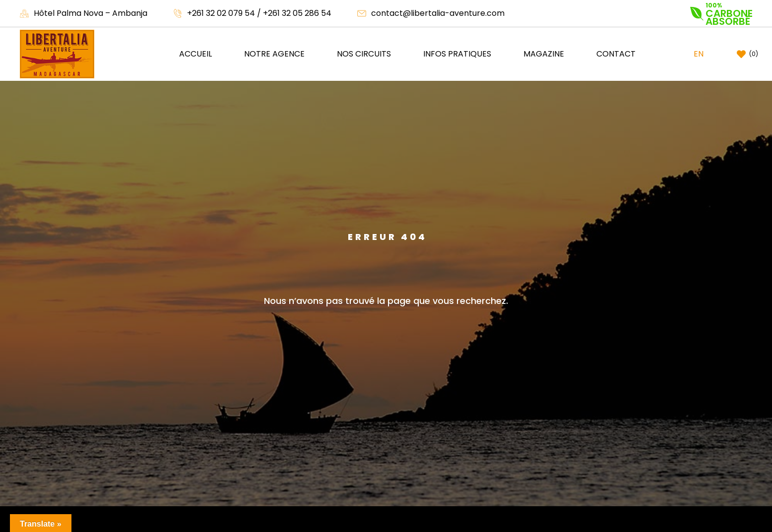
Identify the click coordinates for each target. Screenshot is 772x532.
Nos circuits (364, 54)
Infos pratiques (457, 54)
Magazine (544, 54)
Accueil (195, 54)
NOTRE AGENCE (274, 54)
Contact (616, 54)
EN (699, 54)
